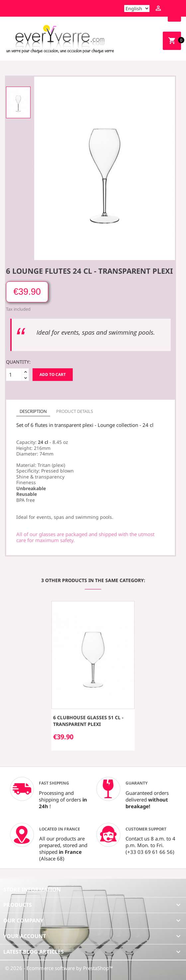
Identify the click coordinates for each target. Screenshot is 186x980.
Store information (32, 889)
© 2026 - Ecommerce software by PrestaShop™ (59, 968)
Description (33, 411)
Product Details (75, 411)
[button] (8, 659)
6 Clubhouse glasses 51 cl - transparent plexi (88, 721)
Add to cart (53, 374)
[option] (18, 102)
